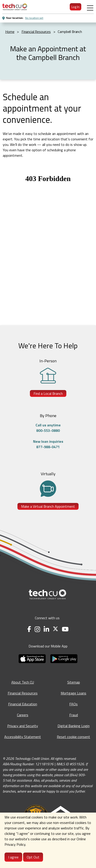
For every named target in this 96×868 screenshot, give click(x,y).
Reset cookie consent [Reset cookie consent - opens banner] (73, 737)
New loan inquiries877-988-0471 (48, 444)
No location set (34, 18)
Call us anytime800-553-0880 (48, 428)
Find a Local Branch (48, 393)
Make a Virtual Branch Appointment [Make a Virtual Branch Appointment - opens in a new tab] (48, 506)
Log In (76, 7)
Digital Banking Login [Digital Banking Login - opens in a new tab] (74, 726)
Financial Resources (23, 693)
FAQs (73, 704)
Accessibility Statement (23, 737)
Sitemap (74, 682)
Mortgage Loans (73, 693)
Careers (23, 715)
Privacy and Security (23, 726)
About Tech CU (23, 682)
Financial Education (23, 704)
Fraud (74, 715)
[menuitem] (15, 7)
